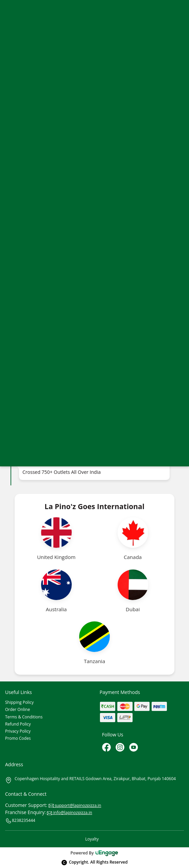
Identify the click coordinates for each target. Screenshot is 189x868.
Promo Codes (18, 738)
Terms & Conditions (24, 717)
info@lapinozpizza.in (70, 813)
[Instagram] (121, 748)
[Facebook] (107, 748)
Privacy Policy (18, 731)
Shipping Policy (19, 702)
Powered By (94, 853)
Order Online (18, 709)
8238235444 (20, 821)
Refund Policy (18, 724)
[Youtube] (134, 748)
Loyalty (92, 839)
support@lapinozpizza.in (75, 805)
